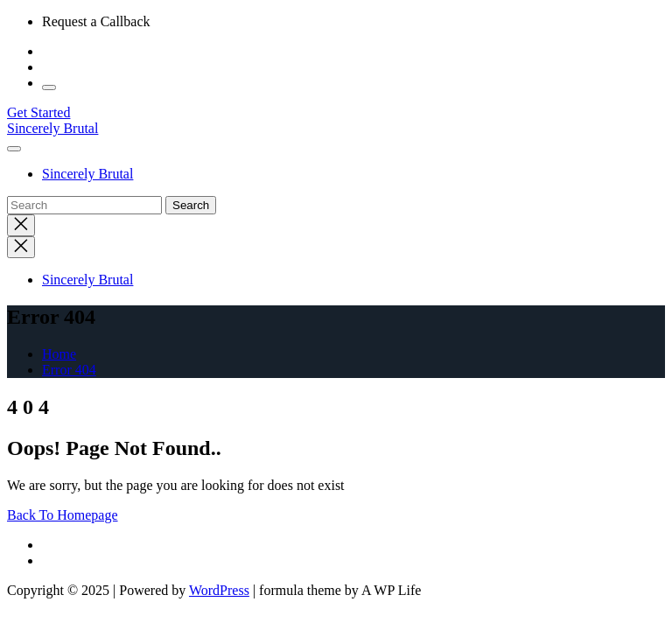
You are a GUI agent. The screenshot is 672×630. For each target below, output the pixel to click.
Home (59, 354)
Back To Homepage (63, 515)
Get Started (38, 112)
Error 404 (69, 370)
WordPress (219, 590)
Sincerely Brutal (52, 128)
